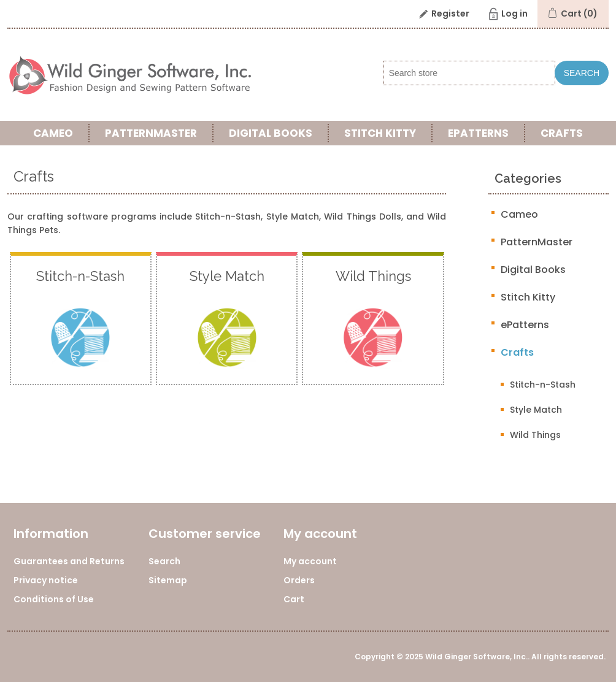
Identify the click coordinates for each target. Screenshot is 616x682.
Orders (299, 580)
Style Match (536, 410)
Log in (514, 13)
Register (450, 13)
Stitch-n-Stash (543, 385)
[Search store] (469, 73)
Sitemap (168, 580)
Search (582, 73)
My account (310, 561)
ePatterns (478, 133)
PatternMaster (151, 133)
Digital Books (271, 133)
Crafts (562, 133)
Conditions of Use (54, 599)
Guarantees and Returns (69, 561)
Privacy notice (46, 580)
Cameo (53, 133)
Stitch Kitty (380, 133)
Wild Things (535, 435)
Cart (294, 599)
